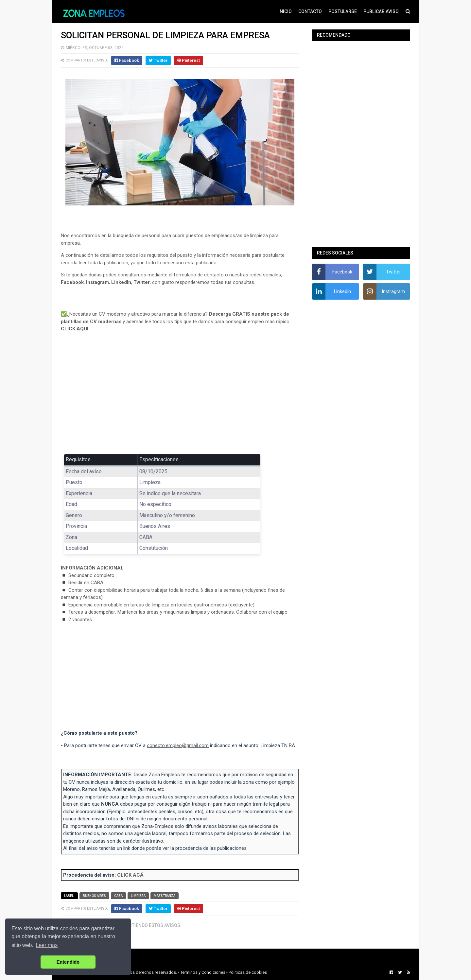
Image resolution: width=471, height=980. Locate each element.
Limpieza (138, 896)
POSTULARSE (343, 11)
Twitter (142, 282)
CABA (118, 896)
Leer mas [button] (47, 945)
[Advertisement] (180, 398)
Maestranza (165, 896)
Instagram (97, 282)
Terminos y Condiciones (203, 972)
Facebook (72, 282)
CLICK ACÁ (130, 875)
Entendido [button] (68, 962)
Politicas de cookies (248, 972)
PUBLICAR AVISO (381, 11)
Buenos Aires (94, 896)
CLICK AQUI (75, 329)
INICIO (285, 11)
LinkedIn (121, 282)
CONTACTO (310, 11)
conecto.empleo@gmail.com (178, 745)
